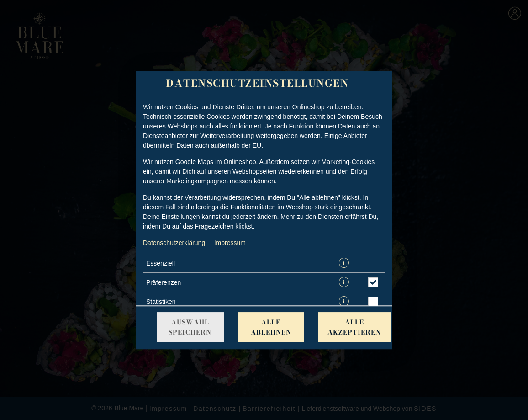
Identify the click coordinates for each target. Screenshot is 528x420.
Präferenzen (164, 282)
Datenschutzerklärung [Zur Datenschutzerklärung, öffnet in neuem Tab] (174, 243)
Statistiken (161, 302)
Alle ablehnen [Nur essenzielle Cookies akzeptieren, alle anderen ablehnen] (271, 327)
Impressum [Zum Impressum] (230, 243)
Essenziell (161, 263)
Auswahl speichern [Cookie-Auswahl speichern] (190, 327)
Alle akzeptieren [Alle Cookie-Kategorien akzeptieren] (354, 327)
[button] (344, 263)
